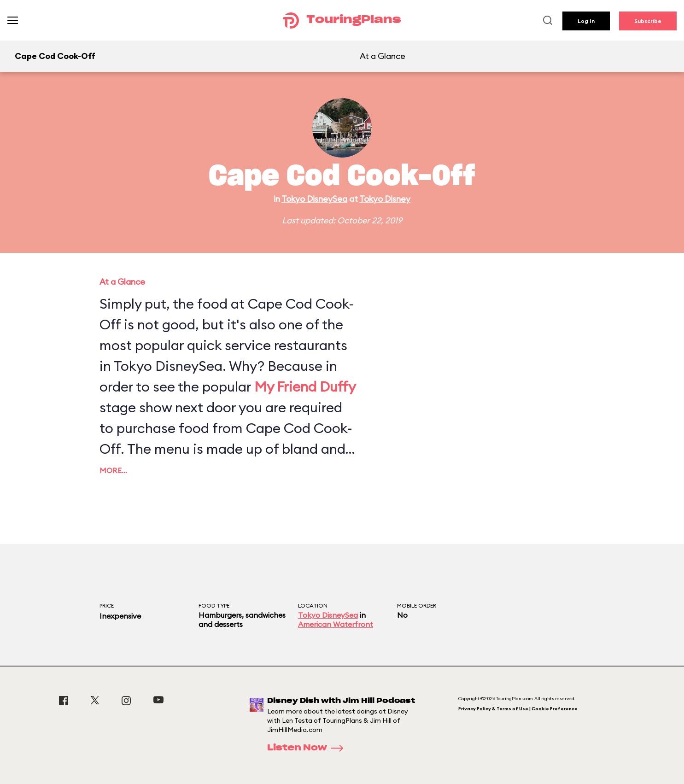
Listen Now (308, 748)
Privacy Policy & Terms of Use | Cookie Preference (518, 709)
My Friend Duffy (305, 386)
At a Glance (383, 56)
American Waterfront (336, 624)
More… (113, 470)
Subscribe (648, 21)
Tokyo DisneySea (314, 199)
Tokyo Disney (385, 199)
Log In (586, 21)
